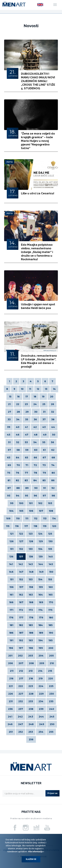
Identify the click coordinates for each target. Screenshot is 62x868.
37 (44, 419)
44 (53, 427)
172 (21, 610)
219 (41, 678)
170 (51, 602)
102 (40, 503)
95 (27, 496)
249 (42, 724)
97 (44, 496)
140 (51, 557)
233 (31, 701)
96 (35, 496)
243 (31, 717)
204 (41, 656)
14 (54, 389)
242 (20, 717)
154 (40, 579)
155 (50, 579)
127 (21, 541)
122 (21, 534)
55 (44, 442)
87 (9, 488)
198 (31, 648)
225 (51, 686)
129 (41, 541)
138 (31, 557)
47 (27, 435)
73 (44, 465)
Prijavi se (52, 793)
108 (51, 511)
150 (51, 572)
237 (21, 709)
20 (52, 397)
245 (52, 717)
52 (18, 442)
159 (41, 587)
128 (31, 541)
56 (52, 442)
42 (35, 427)
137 (21, 557)
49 (45, 435)
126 (11, 541)
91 (44, 488)
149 (41, 572)
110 (18, 518)
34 (18, 419)
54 (35, 442)
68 (53, 458)
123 (31, 534)
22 (18, 404)
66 (35, 458)
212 (21, 671)
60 (36, 450)
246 (10, 724)
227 (21, 694)
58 (18, 450)
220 (51, 678)
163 (31, 595)
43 (44, 427)
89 (27, 488)
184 (41, 625)
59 (27, 450)
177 (21, 618)
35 (27, 419)
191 (11, 640)
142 (21, 564)
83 (26, 480)
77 (26, 473)
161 (11, 595)
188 (31, 633)
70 (18, 465)
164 (41, 595)
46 (18, 435)
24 (35, 404)
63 (9, 458)
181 (11, 625)
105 (21, 511)
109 (8, 518)
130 (51, 541)
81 (9, 480)
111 (27, 518)
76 (18, 473)
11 (30, 389)
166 (11, 602)
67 (44, 458)
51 (9, 442)
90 (36, 488)
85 (44, 480)
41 (26, 427)
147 (21, 572)
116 (17, 526)
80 (53, 473)
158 (31, 587)
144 (41, 564)
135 (50, 549)
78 (35, 473)
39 (9, 427)
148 (31, 572)
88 (18, 488)
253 (31, 732)
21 (9, 404)
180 (51, 618)
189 (41, 633)
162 (21, 595)
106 (31, 511)
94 (18, 496)
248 (31, 724)
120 (54, 526)
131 (12, 549)
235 (51, 701)
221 (11, 686)
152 (21, 579)
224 (41, 686)
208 (31, 663)
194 (41, 640)
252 (21, 732)
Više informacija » (36, 852)
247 (21, 724)
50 (54, 435)
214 (40, 671)
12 (38, 389)
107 (41, 511)
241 (10, 717)
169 (41, 602)
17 (27, 397)
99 (12, 503)
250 (52, 724)
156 (11, 587)
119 (45, 526)
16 (18, 397)
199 (41, 648)
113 (45, 518)
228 (31, 694)
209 (42, 663)
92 (53, 488)
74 (53, 465)
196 (11, 648)
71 (27, 465)
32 (53, 412)
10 (22, 389)
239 (41, 709)
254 (41, 732)
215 (50, 671)
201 (10, 656)
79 (44, 473)
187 (21, 633)
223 (31, 686)
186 (11, 633)
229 (41, 694)
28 (18, 412)
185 (51, 625)
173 (31, 610)
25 (44, 404)
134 (40, 549)
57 (9, 450)
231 (11, 701)
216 (11, 678)
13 (46, 389)
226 (11, 694)
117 (26, 526)
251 (11, 732)
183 (31, 625)
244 (41, 717)
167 (21, 602)
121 (12, 534)
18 (35, 397)
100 (21, 503)
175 (50, 610)
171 (11, 610)
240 (52, 709)
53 (26, 442)
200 (51, 648)
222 (21, 686)
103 (50, 503)
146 (11, 572)
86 (53, 480)
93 (9, 496)
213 (31, 671)
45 (9, 435)
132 (21, 549)
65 (27, 458)
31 (44, 412)
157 (21, 587)
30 (36, 412)
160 (51, 587)
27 (10, 412)
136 (11, 557)
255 (51, 732)
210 (52, 663)
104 (11, 511)
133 (31, 549)
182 (21, 625)
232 (21, 701)
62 (53, 450)
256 (31, 739)
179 (41, 618)
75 (9, 473)
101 (31, 503)
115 (8, 526)
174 (41, 610)
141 (11, 564)
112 (36, 518)
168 (31, 602)
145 (51, 564)
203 (31, 656)
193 (31, 640)
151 (12, 579)
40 (18, 427)
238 (31, 709)
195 (51, 640)
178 (31, 618)
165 (51, 595)
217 (21, 678)
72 (35, 465)
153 (31, 579)
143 (31, 564)
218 (31, 678)
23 (26, 404)
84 (35, 480)
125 (50, 534)
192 (21, 640)
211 (12, 671)
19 (43, 397)
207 (21, 663)
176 (11, 618)
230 (52, 694)
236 (10, 709)
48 (36, 435)
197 (21, 648)
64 (18, 458)
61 (44, 450)
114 (54, 518)
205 (51, 656)
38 (53, 419)
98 (53, 496)
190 (51, 633)
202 (20, 656)
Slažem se (31, 859)
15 (10, 397)
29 (27, 412)
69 (9, 465)
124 (40, 534)
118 (35, 526)
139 (41, 557)
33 (9, 419)
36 (35, 419)
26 (52, 404)
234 (41, 701)
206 (10, 663)
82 (17, 480)
